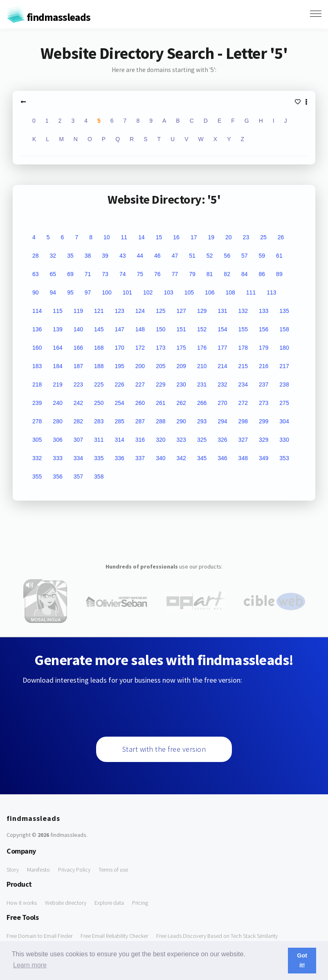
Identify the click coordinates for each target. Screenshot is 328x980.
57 (245, 256)
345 (202, 458)
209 (181, 366)
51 (192, 256)
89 (279, 274)
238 (284, 384)
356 (57, 477)
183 (37, 366)
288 (161, 421)
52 (210, 256)
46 (157, 256)
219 (57, 384)
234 (243, 384)
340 (161, 458)
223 (78, 384)
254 (119, 403)
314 (119, 440)
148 (140, 329)
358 (99, 477)
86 (262, 274)
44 (140, 256)
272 (243, 403)
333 (57, 458)
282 (78, 421)
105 (189, 292)
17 (194, 237)
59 (262, 256)
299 (264, 421)
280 (57, 421)
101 (127, 292)
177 (222, 348)
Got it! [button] (302, 960)
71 (88, 274)
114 (37, 311)
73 (105, 274)
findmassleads (48, 17)
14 (142, 237)
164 (57, 348)
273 (264, 403)
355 (37, 477)
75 (140, 274)
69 (70, 274)
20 (229, 237)
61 (279, 256)
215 (243, 366)
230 (181, 384)
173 (161, 348)
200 (140, 366)
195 (119, 366)
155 (243, 329)
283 (99, 421)
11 (124, 237)
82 (227, 274)
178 (243, 348)
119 (78, 311)
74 (123, 274)
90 (36, 292)
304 (284, 421)
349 (264, 458)
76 (157, 274)
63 (36, 274)
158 (284, 329)
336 (119, 458)
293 (202, 421)
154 (222, 329)
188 (99, 366)
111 (251, 292)
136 (37, 329)
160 (37, 348)
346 (222, 458)
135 (284, 311)
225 (99, 384)
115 (57, 311)
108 (230, 292)
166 (78, 348)
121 (99, 311)
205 (161, 366)
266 (202, 403)
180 (284, 348)
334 (78, 458)
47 (175, 256)
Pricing (140, 903)
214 (222, 366)
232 (222, 384)
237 (264, 384)
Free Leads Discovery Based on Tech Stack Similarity (217, 936)
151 (181, 329)
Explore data (109, 903)
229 (161, 384)
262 (181, 403)
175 (181, 348)
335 (99, 458)
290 (181, 421)
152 (202, 329)
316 (140, 440)
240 (57, 403)
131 (222, 311)
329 (264, 440)
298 (243, 421)
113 (271, 292)
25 (263, 237)
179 (264, 348)
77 (175, 274)
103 (168, 292)
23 (246, 237)
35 (70, 256)
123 (119, 311)
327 (243, 440)
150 (161, 329)
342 (181, 458)
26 (281, 237)
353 (284, 458)
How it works (22, 903)
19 (211, 237)
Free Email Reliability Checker (114, 936)
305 (37, 440)
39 (105, 256)
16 (176, 237)
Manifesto (38, 870)
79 (192, 274)
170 (119, 348)
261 (161, 403)
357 (78, 477)
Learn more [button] (30, 965)
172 (140, 348)
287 (140, 421)
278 (37, 421)
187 (78, 366)
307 (78, 440)
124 (140, 311)
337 (140, 458)
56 (227, 256)
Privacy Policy (74, 870)
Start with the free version (164, 749)
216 (264, 366)
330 (284, 440)
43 (123, 256)
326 (222, 440)
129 (202, 311)
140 (78, 329)
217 (284, 366)
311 (99, 440)
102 (148, 292)
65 (53, 274)
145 (99, 329)
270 (222, 403)
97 (88, 292)
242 (78, 403)
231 (202, 384)
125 (161, 311)
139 (57, 329)
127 (181, 311)
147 (119, 329)
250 (99, 403)
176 (202, 348)
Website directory (66, 903)
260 (140, 403)
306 (57, 440)
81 (210, 274)
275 (284, 403)
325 (202, 440)
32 (53, 256)
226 (119, 384)
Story (13, 870)
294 (222, 421)
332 (37, 458)
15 (159, 237)
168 (99, 348)
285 (119, 421)
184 (57, 366)
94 (53, 292)
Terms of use (113, 870)
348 (243, 458)
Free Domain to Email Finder (39, 936)
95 (70, 292)
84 (245, 274)
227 (140, 384)
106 (210, 292)
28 (36, 256)
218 (37, 384)
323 (181, 440)
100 (107, 292)
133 (264, 311)
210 (202, 366)
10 (107, 237)
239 (37, 403)
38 (88, 256)
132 (243, 311)
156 (264, 329)
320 (161, 440)
